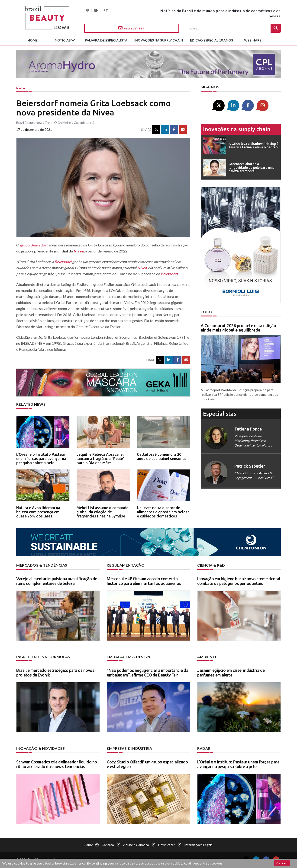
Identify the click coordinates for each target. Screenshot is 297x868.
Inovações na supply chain (159, 40)
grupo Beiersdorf (34, 245)
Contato (108, 845)
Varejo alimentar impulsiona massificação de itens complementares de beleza (57, 581)
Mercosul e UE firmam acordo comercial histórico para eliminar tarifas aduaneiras (144, 581)
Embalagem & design (128, 657)
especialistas (220, 414)
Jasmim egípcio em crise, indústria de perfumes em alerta (231, 673)
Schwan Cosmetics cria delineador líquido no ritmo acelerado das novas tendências (57, 764)
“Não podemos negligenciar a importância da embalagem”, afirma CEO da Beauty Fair (147, 673)
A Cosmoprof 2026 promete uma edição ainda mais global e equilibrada (238, 328)
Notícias (63, 40)
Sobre (89, 845)
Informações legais (198, 845)
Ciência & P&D (211, 565)
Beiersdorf (63, 262)
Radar (21, 88)
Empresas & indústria (129, 748)
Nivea (79, 251)
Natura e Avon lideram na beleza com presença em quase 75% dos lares (38, 512)
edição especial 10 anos (211, 40)
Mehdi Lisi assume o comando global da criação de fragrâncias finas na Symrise (103, 512)
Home (32, 40)
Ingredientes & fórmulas (43, 657)
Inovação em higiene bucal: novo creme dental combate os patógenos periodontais (239, 581)
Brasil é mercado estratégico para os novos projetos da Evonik (55, 673)
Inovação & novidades (40, 748)
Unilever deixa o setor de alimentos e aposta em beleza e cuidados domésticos (163, 512)
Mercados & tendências (42, 565)
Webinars (253, 40)
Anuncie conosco (136, 845)
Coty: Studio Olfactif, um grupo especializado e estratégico (147, 764)
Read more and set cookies (203, 863)
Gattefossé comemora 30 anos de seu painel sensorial (161, 456)
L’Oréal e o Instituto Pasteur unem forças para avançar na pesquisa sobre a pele (41, 458)
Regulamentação (126, 565)
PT (106, 10)
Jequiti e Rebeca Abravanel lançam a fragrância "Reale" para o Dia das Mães (101, 458)
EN (96, 10)
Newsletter (132, 28)
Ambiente (207, 657)
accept (282, 863)
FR (87, 10)
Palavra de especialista (106, 40)
